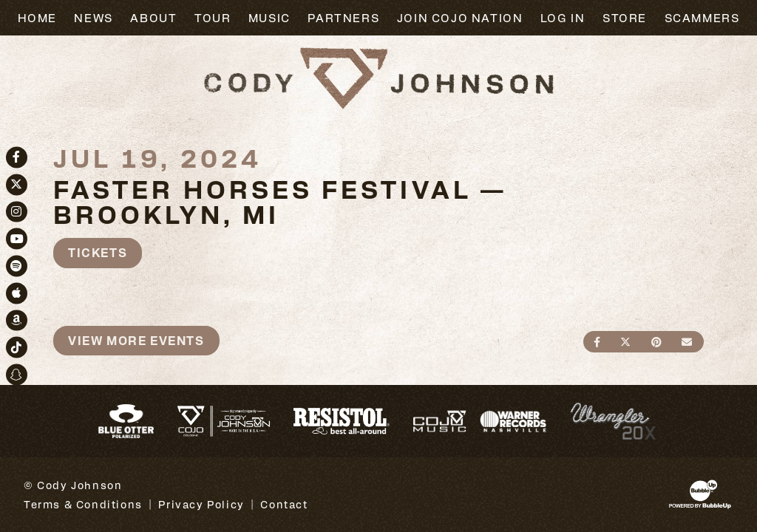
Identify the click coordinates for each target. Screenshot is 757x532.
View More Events (136, 340)
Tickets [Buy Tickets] (98, 252)
